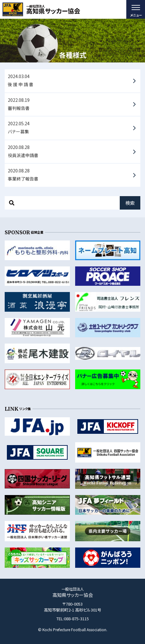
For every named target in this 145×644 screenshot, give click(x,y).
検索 (130, 203)
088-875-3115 (76, 619)
